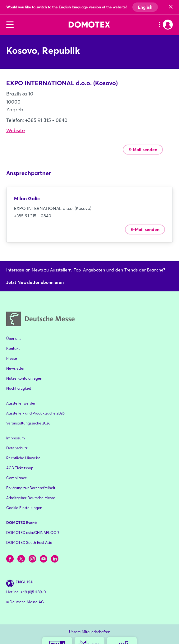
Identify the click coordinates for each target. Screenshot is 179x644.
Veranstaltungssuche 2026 (28, 423)
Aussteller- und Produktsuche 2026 (35, 413)
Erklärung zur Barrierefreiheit (31, 488)
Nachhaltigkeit (19, 388)
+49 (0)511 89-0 (33, 592)
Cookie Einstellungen (24, 508)
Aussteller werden (21, 403)
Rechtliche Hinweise (23, 458)
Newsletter (15, 368)
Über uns (14, 338)
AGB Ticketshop (20, 468)
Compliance (17, 478)
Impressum (16, 438)
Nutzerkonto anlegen (24, 378)
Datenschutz (17, 448)
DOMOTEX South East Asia (29, 542)
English (145, 7)
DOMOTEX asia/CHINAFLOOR (33, 533)
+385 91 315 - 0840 (33, 216)
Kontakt (13, 348)
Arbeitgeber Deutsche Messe (31, 498)
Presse (12, 358)
